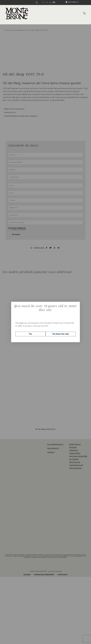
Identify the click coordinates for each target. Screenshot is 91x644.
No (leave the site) (61, 334)
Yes (30, 334)
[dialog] (45, 322)
